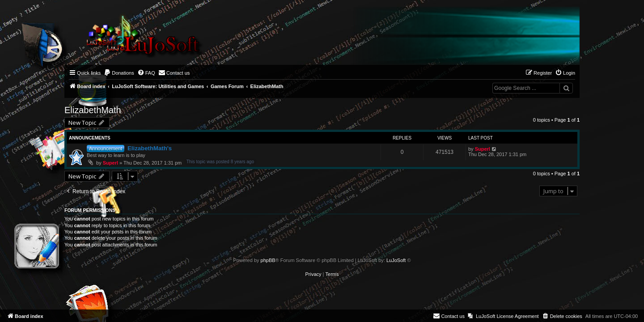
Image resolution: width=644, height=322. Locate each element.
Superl (110, 163)
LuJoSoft (396, 260)
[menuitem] (119, 73)
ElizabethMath (93, 110)
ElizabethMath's (150, 148)
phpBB (268, 260)
